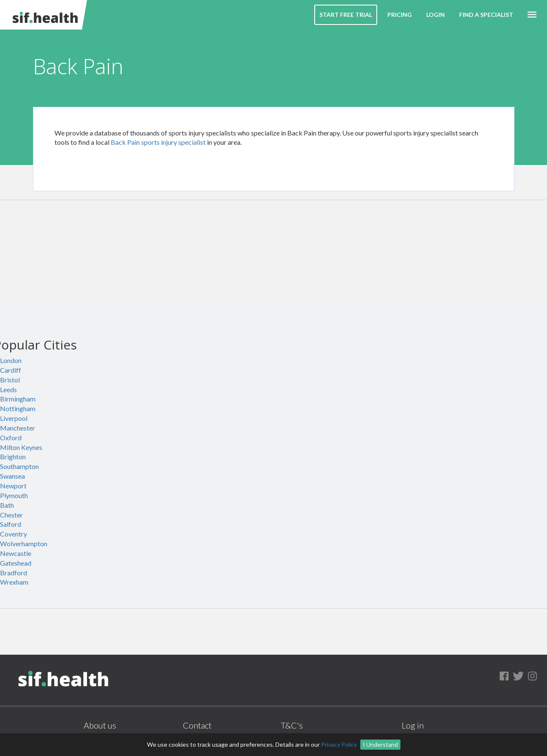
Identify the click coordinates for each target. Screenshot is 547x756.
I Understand (380, 744)
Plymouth (14, 495)
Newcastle (16, 553)
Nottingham (18, 408)
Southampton (19, 466)
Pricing (400, 15)
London (11, 360)
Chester (11, 515)
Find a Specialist (486, 15)
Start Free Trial (346, 15)
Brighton (13, 457)
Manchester (18, 428)
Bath (7, 505)
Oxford (11, 438)
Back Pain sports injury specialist (158, 142)
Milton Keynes (21, 447)
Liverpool (14, 418)
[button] (532, 15)
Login (435, 15)
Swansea (12, 476)
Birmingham (18, 399)
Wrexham (14, 582)
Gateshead (16, 563)
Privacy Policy (339, 744)
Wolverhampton (24, 543)
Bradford (14, 573)
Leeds (8, 389)
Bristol (10, 380)
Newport (13, 486)
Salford (11, 524)
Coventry (14, 534)
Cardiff (11, 370)
